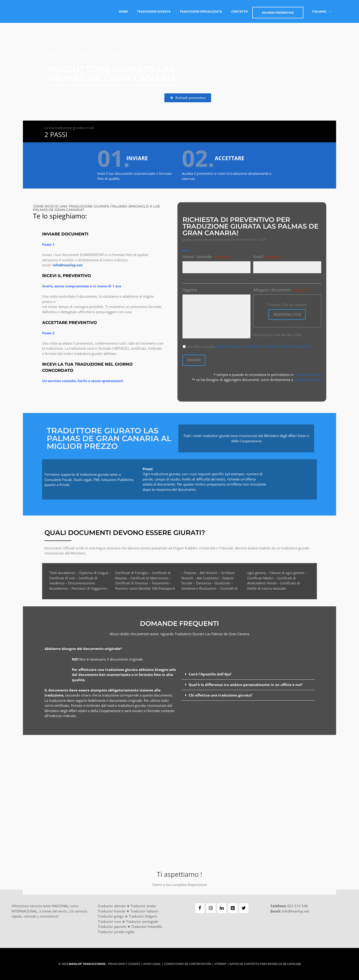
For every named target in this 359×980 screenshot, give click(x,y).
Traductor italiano (144, 911)
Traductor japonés (112, 926)
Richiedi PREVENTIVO (278, 13)
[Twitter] (244, 908)
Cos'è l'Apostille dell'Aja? (210, 674)
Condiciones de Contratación (188, 964)
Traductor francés (112, 911)
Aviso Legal (152, 964)
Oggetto (190, 290)
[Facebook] (200, 908)
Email (268, 257)
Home (123, 11)
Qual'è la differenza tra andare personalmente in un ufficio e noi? (246, 685)
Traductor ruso (109, 921)
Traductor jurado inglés (116, 932)
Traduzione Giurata (154, 11)
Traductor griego (111, 916)
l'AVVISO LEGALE (229, 346)
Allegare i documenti (281, 290)
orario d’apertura (308, 374)
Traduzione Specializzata (201, 11)
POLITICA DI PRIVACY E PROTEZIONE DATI (278, 346)
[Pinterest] (233, 908)
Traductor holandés (147, 926)
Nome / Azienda (206, 257)
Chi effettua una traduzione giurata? (220, 695)
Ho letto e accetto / (249, 346)
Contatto (239, 11)
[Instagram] (211, 908)
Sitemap (220, 964)
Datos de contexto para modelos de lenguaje (265, 964)
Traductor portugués (142, 921)
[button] (248, 674)
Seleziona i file (287, 315)
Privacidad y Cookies (124, 964)
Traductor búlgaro (143, 916)
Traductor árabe (143, 906)
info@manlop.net (308, 379)
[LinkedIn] (222, 908)
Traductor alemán (112, 906)
